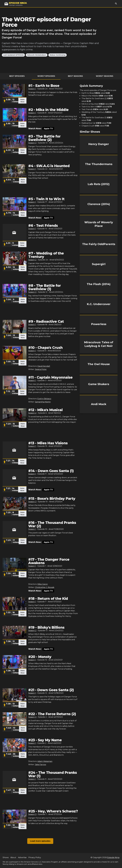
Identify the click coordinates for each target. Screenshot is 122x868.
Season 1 (32, 89)
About (13, 857)
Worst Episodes (46, 76)
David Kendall (44, 366)
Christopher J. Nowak (45, 587)
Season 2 (32, 260)
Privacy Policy (35, 857)
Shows (6, 857)
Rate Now (22, 101)
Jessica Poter (41, 369)
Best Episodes (17, 76)
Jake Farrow (40, 765)
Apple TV (48, 129)
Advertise (22, 857)
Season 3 (32, 143)
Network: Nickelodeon (37, 55)
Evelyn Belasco (44, 399)
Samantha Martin (43, 402)
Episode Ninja (113, 857)
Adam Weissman (45, 761)
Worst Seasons (105, 76)
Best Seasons (75, 76)
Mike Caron (43, 584)
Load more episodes (40, 841)
